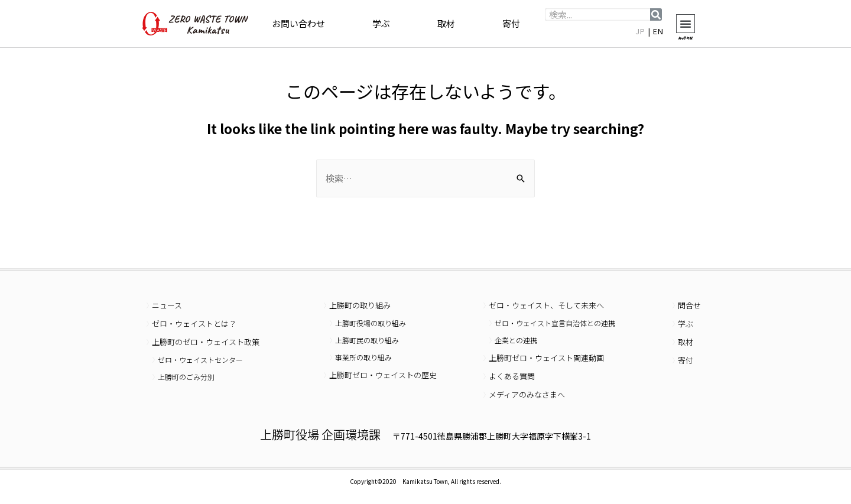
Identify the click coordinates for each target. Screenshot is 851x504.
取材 (446, 23)
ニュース (167, 305)
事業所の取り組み (363, 357)
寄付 (511, 23)
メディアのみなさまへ (527, 394)
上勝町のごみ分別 (186, 377)
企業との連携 (516, 340)
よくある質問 (512, 376)
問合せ (689, 305)
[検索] (656, 14)
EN (658, 31)
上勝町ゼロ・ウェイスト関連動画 (546, 358)
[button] (686, 24)
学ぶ (381, 23)
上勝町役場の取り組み (371, 323)
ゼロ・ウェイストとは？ (194, 323)
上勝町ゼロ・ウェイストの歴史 (383, 375)
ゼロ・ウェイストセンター (200, 360)
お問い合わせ (298, 23)
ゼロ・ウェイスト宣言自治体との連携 (555, 323)
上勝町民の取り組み (367, 340)
